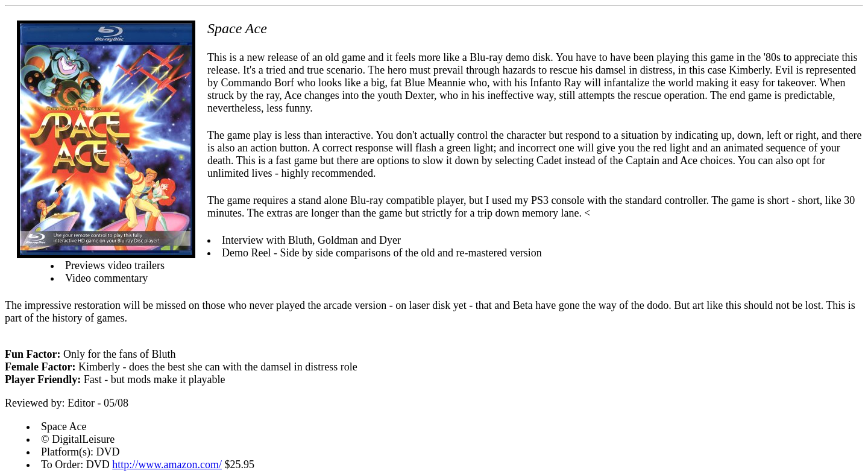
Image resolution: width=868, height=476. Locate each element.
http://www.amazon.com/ (167, 465)
